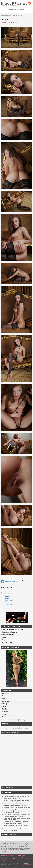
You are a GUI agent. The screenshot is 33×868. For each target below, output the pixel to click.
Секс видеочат (13, 858)
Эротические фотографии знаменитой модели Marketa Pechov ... (17, 812)
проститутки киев (17, 10)
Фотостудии (21, 855)
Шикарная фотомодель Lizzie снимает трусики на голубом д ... (17, 797)
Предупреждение (9, 866)
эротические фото (7, 15)
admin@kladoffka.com (27, 865)
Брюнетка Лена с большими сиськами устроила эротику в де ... (17, 808)
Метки (3, 858)
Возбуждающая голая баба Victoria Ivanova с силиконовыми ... (16, 823)
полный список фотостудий (16, 720)
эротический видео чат (6, 865)
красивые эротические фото (16, 3)
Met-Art (16, 15)
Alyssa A (8, 596)
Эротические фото (7, 855)
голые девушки (25, 864)
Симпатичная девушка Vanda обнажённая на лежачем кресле (15, 805)
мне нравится (10, 581)
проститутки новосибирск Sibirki (16, 728)
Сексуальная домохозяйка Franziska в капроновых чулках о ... (17, 819)
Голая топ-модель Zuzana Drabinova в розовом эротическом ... (17, 801)
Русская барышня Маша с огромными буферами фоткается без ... (17, 815)
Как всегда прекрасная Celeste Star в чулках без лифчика (16, 830)
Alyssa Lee (8, 600)
